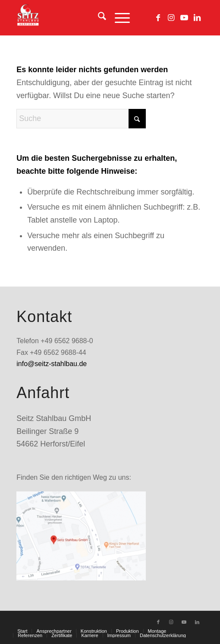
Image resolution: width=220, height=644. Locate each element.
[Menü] (118, 18)
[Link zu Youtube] (184, 18)
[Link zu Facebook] (158, 18)
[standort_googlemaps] (81, 536)
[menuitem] (98, 18)
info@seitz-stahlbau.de (52, 364)
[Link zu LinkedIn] (197, 18)
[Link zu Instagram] (171, 18)
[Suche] (98, 18)
